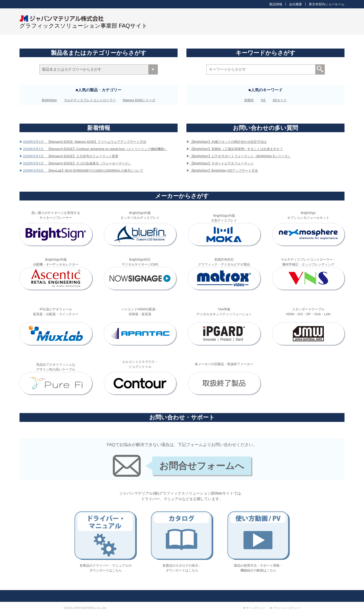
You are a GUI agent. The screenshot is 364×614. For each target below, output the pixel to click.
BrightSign (49, 100)
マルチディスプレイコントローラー (90, 100)
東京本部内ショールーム (327, 4)
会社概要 (296, 4)
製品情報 (276, 4)
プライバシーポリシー (286, 608)
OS (263, 100)
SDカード (280, 100)
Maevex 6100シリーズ (139, 100)
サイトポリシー (256, 608)
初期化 (249, 100)
